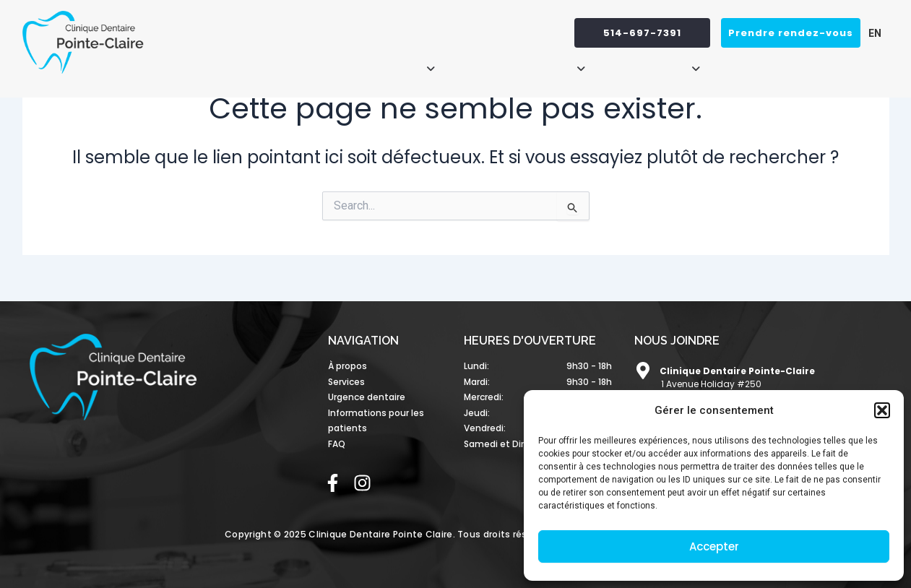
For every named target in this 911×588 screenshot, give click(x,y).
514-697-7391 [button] (642, 33)
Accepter (714, 546)
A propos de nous (379, 63)
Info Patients (659, 63)
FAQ (870, 63)
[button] (882, 410)
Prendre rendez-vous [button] (791, 33)
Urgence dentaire (783, 63)
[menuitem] (871, 33)
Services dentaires (525, 63)
